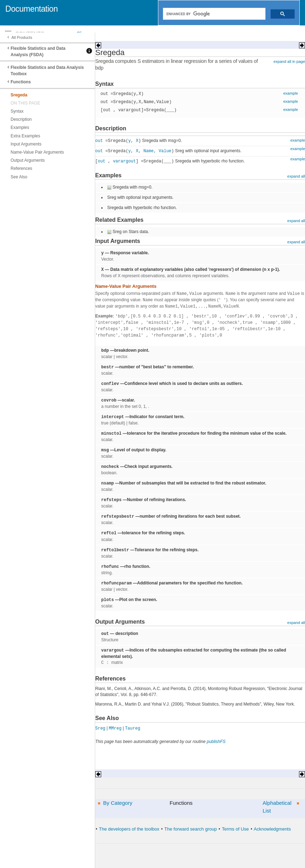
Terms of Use (235, 829)
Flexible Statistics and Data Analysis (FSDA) (38, 52)
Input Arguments (26, 144)
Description (21, 119)
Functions (21, 82)
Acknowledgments (272, 829)
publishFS (216, 742)
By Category (118, 803)
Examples (20, 127)
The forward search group (191, 829)
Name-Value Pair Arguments (37, 152)
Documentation (32, 9)
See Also (19, 177)
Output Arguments (28, 160)
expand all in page (289, 61)
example (291, 93)
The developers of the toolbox (129, 829)
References (21, 168)
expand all (296, 176)
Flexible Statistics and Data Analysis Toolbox (47, 71)
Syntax (17, 111)
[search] (214, 14)
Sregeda (19, 95)
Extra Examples (25, 136)
